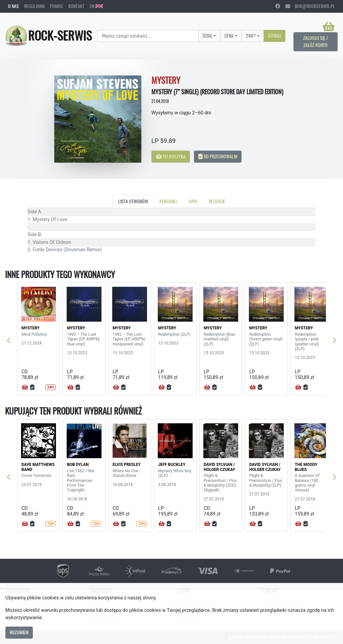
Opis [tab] (193, 201)
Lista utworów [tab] (133, 201)
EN (96, 6)
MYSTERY (30, 328)
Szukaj (275, 36)
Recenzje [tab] (217, 201)
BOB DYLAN (78, 465)
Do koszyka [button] (171, 156)
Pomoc (56, 6)
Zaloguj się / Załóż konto (316, 42)
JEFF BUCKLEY (172, 465)
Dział (208, 36)
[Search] (148, 36)
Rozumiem (19, 632)
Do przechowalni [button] (218, 156)
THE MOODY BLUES (306, 467)
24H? (251, 36)
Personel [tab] (168, 201)
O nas (13, 6)
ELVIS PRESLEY (127, 465)
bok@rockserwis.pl (310, 6)
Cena (229, 36)
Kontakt (76, 6)
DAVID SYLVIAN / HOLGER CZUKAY (219, 467)
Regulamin (34, 6)
